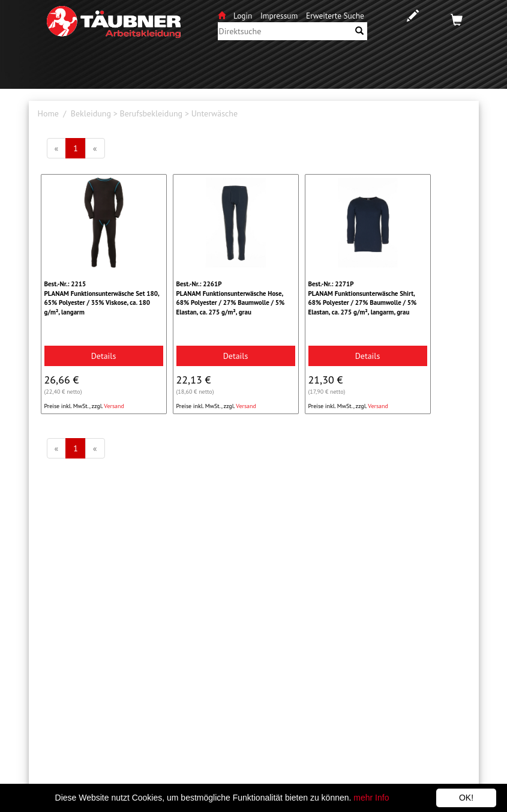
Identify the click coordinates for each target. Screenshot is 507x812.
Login (244, 16)
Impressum (279, 16)
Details (104, 356)
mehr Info (371, 798)
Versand (114, 406)
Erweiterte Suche (335, 16)
